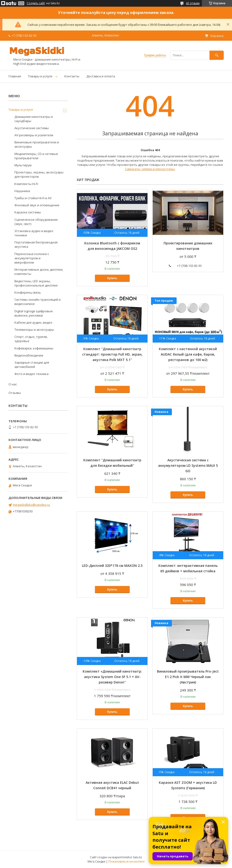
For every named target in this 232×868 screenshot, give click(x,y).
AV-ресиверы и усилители (34, 135)
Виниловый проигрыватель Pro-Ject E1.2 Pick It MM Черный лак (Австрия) (188, 677)
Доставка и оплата (101, 76)
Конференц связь (28, 292)
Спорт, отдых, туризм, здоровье (31, 339)
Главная (15, 76)
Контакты (72, 76)
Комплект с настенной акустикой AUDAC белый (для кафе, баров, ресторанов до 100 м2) (188, 354)
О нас (13, 384)
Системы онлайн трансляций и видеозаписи (38, 302)
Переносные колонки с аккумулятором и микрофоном (32, 258)
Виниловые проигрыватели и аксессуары (37, 144)
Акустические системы (32, 128)
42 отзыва (193, 3)
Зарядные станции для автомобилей (32, 365)
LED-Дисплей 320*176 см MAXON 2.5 (112, 566)
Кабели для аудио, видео (33, 322)
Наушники (22, 191)
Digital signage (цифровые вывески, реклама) (34, 313)
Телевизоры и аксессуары (34, 330)
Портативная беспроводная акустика (36, 244)
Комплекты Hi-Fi (26, 184)
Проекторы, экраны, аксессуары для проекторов (39, 174)
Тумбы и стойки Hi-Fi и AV (33, 198)
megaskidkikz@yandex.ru (31, 505)
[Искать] (217, 55)
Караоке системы (28, 212)
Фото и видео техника (31, 374)
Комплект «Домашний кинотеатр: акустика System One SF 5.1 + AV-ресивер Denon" (112, 677)
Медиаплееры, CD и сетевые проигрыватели (36, 156)
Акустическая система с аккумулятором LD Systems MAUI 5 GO (188, 465)
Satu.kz (137, 857)
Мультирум (23, 165)
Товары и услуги (40, 76)
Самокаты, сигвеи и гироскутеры (150, 169)
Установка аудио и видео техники (34, 233)
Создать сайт (36, 3)
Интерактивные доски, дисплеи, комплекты (39, 272)
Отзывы (15, 393)
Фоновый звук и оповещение (37, 205)
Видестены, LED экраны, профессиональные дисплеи (36, 283)
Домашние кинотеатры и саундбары (34, 119)
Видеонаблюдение (29, 355)
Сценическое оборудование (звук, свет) (36, 222)
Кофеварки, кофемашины (34, 348)
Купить (112, 278)
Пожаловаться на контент (127, 861)
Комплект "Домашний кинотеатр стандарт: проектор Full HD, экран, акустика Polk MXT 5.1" (112, 354)
